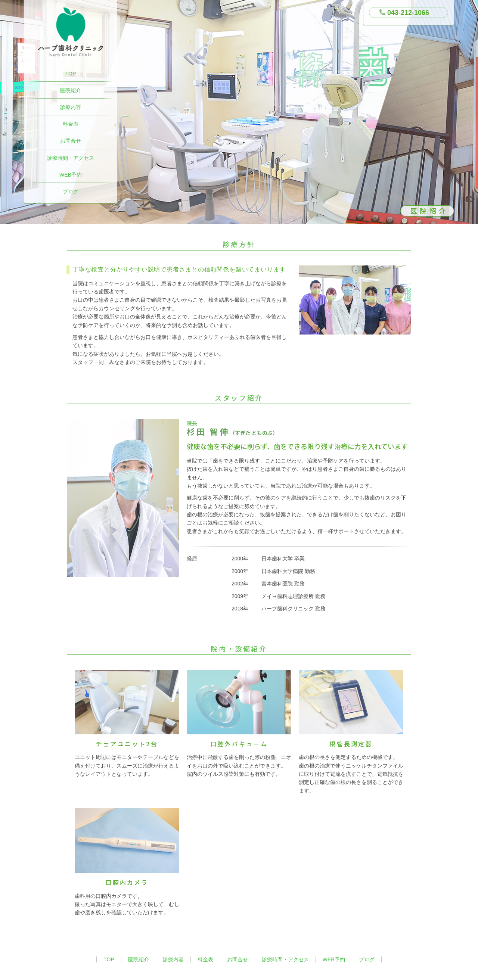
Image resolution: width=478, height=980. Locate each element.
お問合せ (71, 141)
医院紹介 (71, 90)
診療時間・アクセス (71, 158)
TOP (71, 74)
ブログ (71, 192)
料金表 (71, 124)
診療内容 (71, 107)
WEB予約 (71, 175)
